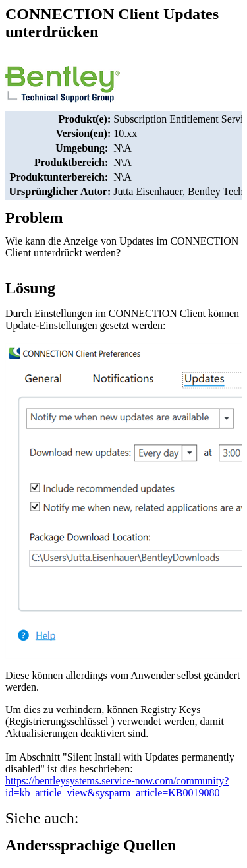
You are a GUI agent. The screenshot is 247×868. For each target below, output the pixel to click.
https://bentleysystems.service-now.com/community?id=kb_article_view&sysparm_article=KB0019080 (117, 787)
